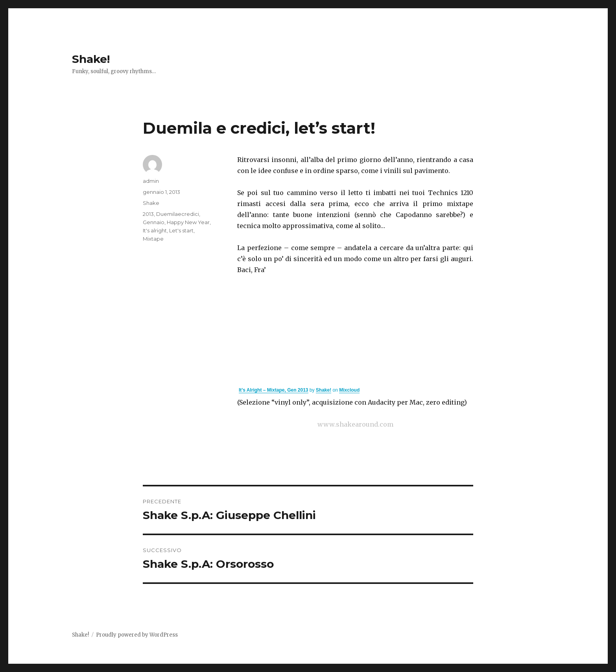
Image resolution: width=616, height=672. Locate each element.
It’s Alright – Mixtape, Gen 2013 (274, 390)
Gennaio (154, 222)
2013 (148, 214)
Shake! (91, 59)
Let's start (181, 230)
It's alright (155, 230)
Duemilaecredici (178, 214)
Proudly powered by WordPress (137, 635)
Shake (151, 203)
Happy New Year (188, 222)
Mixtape (153, 239)
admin (151, 181)
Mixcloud (349, 390)
